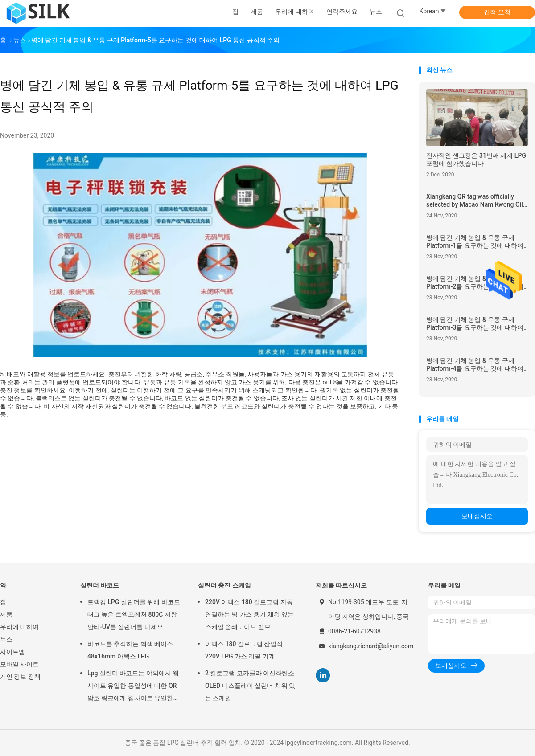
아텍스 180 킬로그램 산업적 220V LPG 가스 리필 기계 (244, 650)
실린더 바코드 (100, 585)
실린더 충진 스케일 (224, 585)
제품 (6, 614)
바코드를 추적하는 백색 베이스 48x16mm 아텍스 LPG (130, 650)
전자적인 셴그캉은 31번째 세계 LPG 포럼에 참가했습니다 (476, 159)
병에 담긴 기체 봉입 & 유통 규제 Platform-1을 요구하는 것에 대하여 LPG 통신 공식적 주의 (475, 242)
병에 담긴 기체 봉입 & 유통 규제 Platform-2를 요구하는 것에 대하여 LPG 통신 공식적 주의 (475, 283)
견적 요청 (497, 12)
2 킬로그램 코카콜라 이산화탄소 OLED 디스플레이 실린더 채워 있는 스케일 (250, 686)
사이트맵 (12, 652)
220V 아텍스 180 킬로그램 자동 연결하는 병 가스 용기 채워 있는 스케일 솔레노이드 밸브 (249, 614)
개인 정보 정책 (20, 677)
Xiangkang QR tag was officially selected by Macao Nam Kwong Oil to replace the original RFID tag (475, 201)
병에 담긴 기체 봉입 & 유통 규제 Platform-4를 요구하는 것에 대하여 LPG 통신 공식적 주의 (475, 365)
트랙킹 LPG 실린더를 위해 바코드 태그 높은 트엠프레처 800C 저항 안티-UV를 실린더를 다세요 (134, 614)
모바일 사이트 (19, 664)
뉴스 (6, 639)
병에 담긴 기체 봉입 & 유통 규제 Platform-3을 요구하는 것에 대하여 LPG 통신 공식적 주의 (475, 324)
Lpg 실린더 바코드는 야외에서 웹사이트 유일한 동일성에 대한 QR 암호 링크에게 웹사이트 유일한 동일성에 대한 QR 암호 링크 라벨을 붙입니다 (133, 687)
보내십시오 (477, 516)
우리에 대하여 (19, 627)
